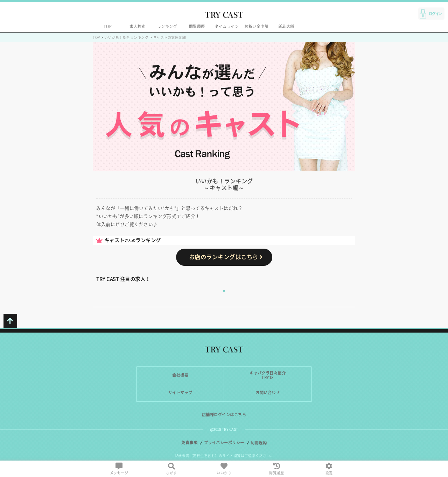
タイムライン (227, 26)
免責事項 (189, 443)
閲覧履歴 (197, 26)
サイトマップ (180, 393)
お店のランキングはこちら (226, 257)
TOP (108, 26)
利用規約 (259, 443)
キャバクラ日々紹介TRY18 (268, 375)
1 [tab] (224, 291)
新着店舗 (286, 26)
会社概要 (180, 375)
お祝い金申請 (256, 26)
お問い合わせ (268, 393)
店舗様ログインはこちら (224, 415)
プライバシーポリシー (224, 443)
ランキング (167, 26)
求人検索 (138, 26)
